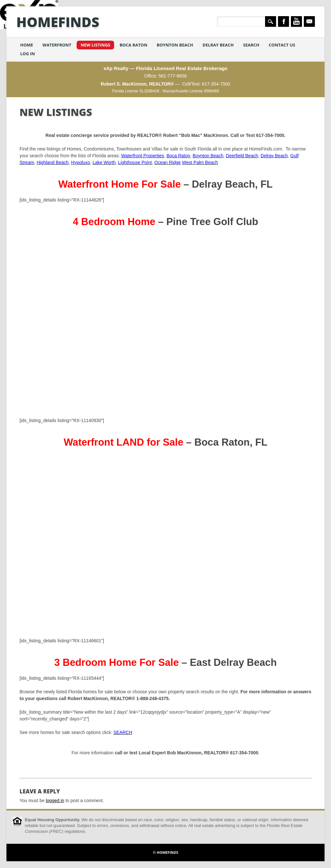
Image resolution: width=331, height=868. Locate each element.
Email (309, 21)
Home (27, 45)
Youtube (296, 21)
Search (251, 45)
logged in (55, 801)
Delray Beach (218, 45)
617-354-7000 (216, 84)
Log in (27, 54)
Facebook (283, 21)
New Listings (95, 45)
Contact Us (282, 45)
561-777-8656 (172, 76)
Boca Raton (133, 45)
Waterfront (57, 45)
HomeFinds (58, 22)
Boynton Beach (175, 45)
